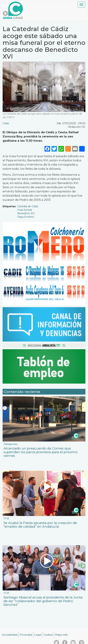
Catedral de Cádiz (28, 206)
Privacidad (26, 635)
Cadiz (6, 123)
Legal (38, 635)
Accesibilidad (10, 635)
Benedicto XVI (26, 213)
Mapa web (61, 635)
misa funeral (25, 210)
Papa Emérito (26, 217)
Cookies (48, 635)
